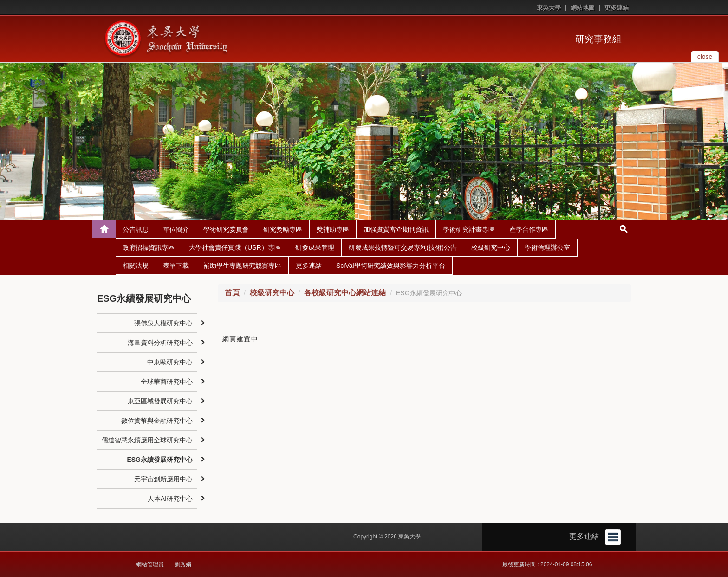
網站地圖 (583, 8)
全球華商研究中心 (167, 382)
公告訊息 (136, 229)
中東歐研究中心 (170, 362)
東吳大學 (549, 8)
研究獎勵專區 (283, 229)
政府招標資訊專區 (149, 247)
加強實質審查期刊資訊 (396, 229)
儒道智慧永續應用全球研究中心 (147, 440)
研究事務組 (598, 39)
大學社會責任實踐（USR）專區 (235, 247)
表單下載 (176, 266)
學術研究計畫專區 (469, 229)
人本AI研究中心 (170, 499)
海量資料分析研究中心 (160, 343)
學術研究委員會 (226, 229)
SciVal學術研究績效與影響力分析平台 (391, 266)
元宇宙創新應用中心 (163, 479)
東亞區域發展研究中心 (160, 401)
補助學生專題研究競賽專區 (242, 266)
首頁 (232, 293)
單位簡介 (176, 229)
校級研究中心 (491, 247)
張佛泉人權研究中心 (163, 323)
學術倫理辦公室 (547, 247)
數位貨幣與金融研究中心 (157, 421)
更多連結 (617, 8)
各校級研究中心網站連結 (345, 293)
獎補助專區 (333, 229)
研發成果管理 (315, 247)
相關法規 (136, 266)
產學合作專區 (529, 229)
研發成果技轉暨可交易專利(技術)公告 (403, 247)
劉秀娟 (183, 564)
